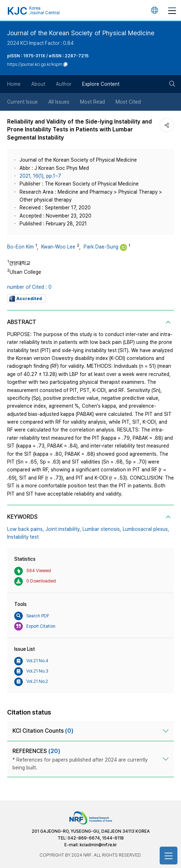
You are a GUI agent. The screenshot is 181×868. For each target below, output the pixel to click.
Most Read (92, 102)
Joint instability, (63, 529)
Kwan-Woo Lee (58, 247)
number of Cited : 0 (29, 287)
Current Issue (22, 102)
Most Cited (128, 102)
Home (14, 84)
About (38, 84)
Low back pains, (26, 529)
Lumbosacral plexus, (146, 529)
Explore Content (101, 84)
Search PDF (32, 616)
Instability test (23, 537)
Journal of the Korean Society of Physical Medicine (81, 33)
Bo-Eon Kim (20, 247)
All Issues (59, 102)
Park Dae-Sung (101, 247)
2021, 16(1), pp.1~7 (40, 176)
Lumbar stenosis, (102, 529)
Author (64, 84)
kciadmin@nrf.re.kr (98, 845)
